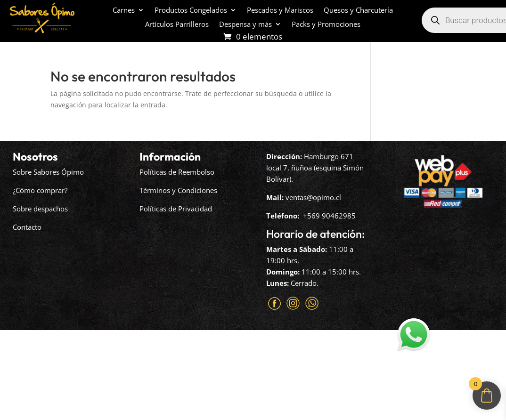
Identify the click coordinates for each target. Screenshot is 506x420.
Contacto (27, 227)
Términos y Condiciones (178, 190)
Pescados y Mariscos (280, 11)
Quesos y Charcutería (358, 11)
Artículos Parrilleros (177, 25)
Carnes (124, 11)
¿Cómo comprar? (40, 190)
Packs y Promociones (326, 25)
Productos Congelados (191, 11)
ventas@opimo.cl (313, 197)
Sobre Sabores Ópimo (48, 172)
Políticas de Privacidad (176, 209)
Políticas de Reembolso (177, 172)
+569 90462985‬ (329, 216)
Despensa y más (245, 25)
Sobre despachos (40, 209)
